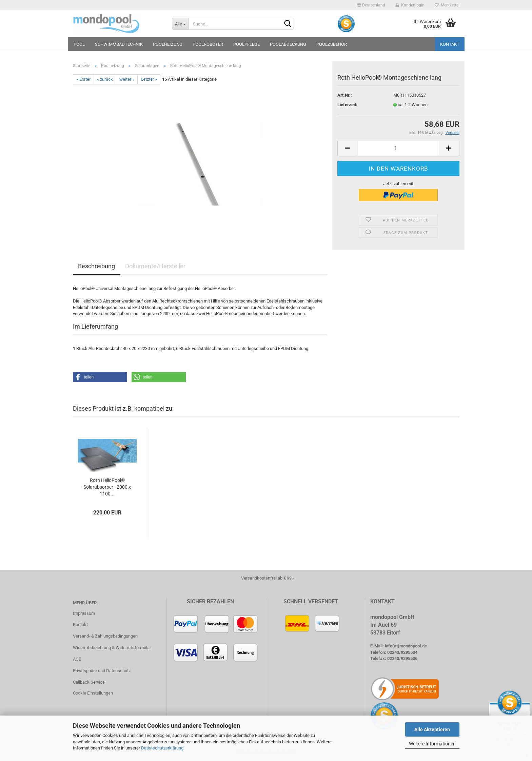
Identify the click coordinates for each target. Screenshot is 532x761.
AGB (77, 659)
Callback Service (89, 682)
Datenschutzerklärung (162, 748)
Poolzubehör (332, 44)
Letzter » (149, 79)
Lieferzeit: (347, 105)
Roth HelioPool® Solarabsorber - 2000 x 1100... (107, 487)
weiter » (127, 79)
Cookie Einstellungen (93, 693)
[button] (100, 377)
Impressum (84, 613)
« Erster (83, 79)
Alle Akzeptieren (432, 729)
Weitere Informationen (432, 744)
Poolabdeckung (288, 44)
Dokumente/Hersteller (155, 266)
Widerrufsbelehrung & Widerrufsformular (112, 648)
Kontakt (450, 44)
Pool (79, 44)
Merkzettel (447, 5)
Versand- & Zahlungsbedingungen (105, 636)
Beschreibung (96, 266)
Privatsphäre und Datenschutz (102, 671)
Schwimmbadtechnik (119, 44)
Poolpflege (247, 44)
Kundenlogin (410, 5)
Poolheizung (168, 44)
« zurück (105, 79)
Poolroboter (208, 44)
